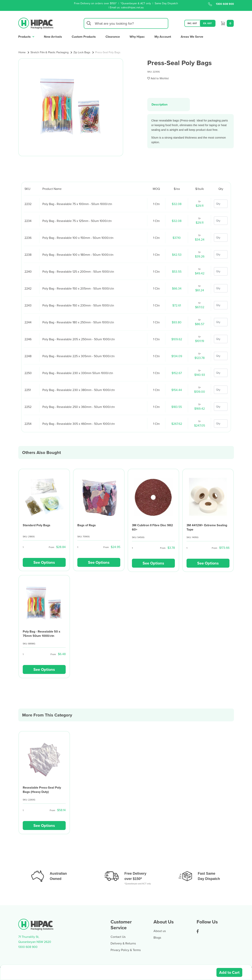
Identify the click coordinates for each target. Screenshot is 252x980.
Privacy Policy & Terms (126, 950)
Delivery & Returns (123, 943)
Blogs (157, 937)
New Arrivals (53, 37)
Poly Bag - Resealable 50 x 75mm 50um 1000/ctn (41, 634)
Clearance (113, 37)
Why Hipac (137, 37)
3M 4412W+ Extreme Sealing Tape (207, 527)
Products (26, 36)
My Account (163, 37)
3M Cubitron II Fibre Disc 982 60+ (152, 527)
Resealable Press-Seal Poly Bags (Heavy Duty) (42, 790)
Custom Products (84, 37)
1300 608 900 (221, 4)
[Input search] (126, 23)
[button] (158, 78)
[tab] (168, 104)
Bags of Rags (87, 525)
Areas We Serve (192, 37)
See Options (44, 562)
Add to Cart (229, 972)
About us (160, 931)
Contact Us (118, 937)
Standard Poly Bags (37, 525)
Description (160, 104)
